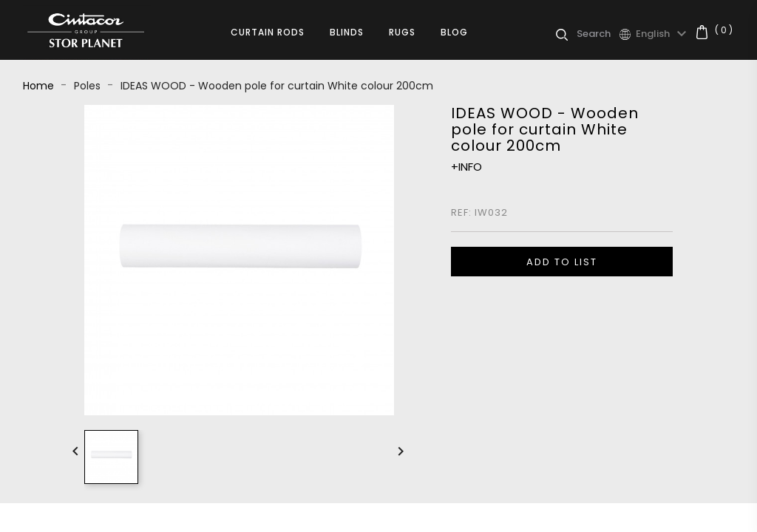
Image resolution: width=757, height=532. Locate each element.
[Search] (598, 34)
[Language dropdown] (663, 34)
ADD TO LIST (562, 262)
